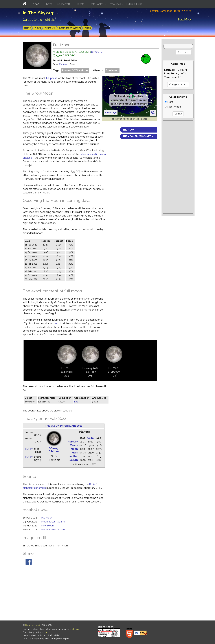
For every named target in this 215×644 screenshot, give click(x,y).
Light (169, 102)
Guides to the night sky (39, 20)
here (46, 632)
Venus (74, 445)
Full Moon (47, 518)
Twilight (29, 449)
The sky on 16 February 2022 (64, 426)
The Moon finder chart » (138, 136)
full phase (52, 78)
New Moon (47, 526)
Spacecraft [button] (64, 4)
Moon (88, 28)
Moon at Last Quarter (53, 522)
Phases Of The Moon (75, 70)
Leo (56, 323)
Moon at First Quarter (53, 530)
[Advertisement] (178, 167)
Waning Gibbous (54, 450)
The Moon (112, 70)
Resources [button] (115, 4)
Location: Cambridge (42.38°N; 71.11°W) (170, 11)
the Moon (65, 64)
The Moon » (130, 130)
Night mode (173, 107)
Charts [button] (49, 4)
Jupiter (73, 456)
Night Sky (50, 28)
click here (74, 629)
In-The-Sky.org (38, 13)
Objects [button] (80, 4)
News (38, 28)
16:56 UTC (97, 52)
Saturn (74, 460)
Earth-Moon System (70, 28)
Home (28, 28)
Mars (75, 453)
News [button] (36, 4)
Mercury (73, 442)
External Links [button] (134, 4)
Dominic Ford (33, 625)
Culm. (91, 438)
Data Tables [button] (97, 4)
